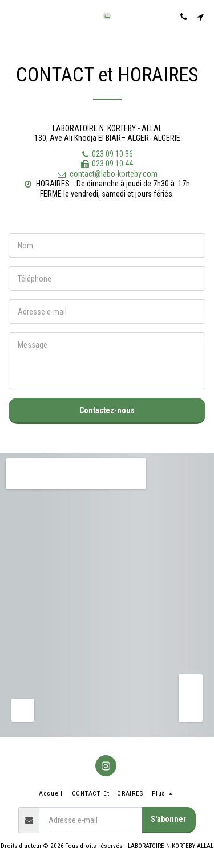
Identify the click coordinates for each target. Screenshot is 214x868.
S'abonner (168, 819)
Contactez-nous (107, 410)
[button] (13, 17)
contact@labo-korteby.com (107, 174)
